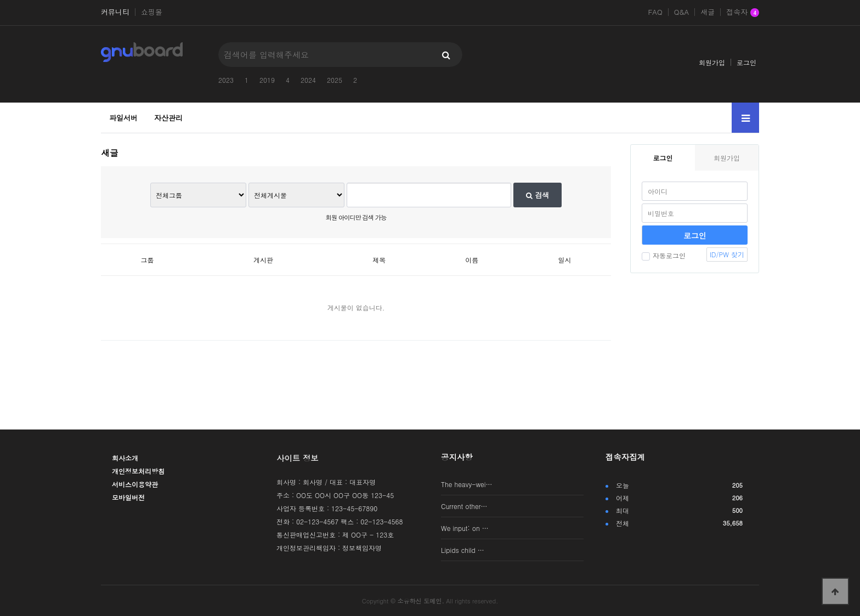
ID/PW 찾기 (727, 254)
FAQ (655, 12)
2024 (308, 80)
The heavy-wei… (467, 484)
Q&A (682, 12)
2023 (226, 80)
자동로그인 (664, 255)
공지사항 (457, 457)
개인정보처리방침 (138, 471)
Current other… (464, 506)
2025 (335, 80)
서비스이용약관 (135, 484)
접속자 (743, 13)
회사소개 (125, 458)
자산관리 (168, 118)
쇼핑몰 (152, 12)
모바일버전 (128, 497)
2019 (267, 80)
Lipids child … (463, 550)
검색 (537, 195)
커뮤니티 (115, 12)
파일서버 (123, 118)
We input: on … (465, 528)
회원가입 (712, 62)
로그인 (746, 62)
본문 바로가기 (0, 0)
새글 (708, 12)
